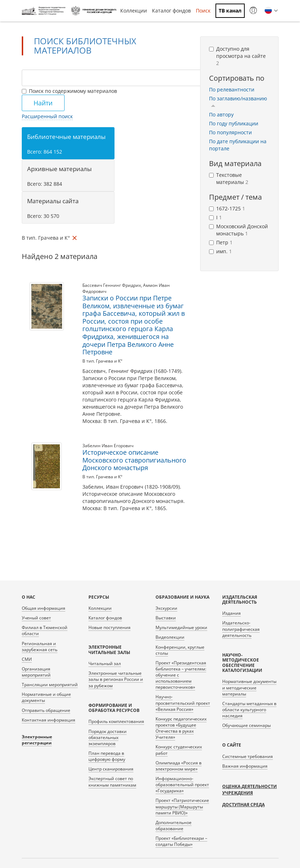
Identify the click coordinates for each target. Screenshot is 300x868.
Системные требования (248, 756)
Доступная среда (243, 805)
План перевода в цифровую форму (107, 756)
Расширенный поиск (47, 116)
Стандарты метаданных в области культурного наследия (249, 710)
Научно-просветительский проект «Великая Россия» (183, 703)
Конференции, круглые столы (180, 650)
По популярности (230, 132)
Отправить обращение (46, 710)
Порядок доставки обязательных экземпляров (108, 737)
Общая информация (44, 608)
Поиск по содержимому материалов (69, 91)
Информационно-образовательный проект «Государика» (182, 785)
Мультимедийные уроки (181, 627)
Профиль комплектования (116, 721)
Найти (43, 103)
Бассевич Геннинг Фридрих (112, 285)
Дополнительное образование (174, 825)
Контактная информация (49, 720)
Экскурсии (166, 608)
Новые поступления (110, 627)
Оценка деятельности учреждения (250, 790)
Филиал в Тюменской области (45, 630)
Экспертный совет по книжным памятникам (112, 782)
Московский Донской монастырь (238, 230)
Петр (221, 242)
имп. (220, 251)
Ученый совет (36, 618)
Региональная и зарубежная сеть (40, 647)
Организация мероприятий (36, 672)
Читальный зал (105, 664)
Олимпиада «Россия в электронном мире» (179, 766)
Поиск (203, 11)
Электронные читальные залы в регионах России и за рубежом (116, 679)
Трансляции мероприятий (50, 685)
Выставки (166, 618)
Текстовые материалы (229, 178)
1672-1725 (227, 208)
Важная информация (245, 766)
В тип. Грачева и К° (102, 361)
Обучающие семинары (246, 725)
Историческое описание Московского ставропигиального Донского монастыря (134, 460)
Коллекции (134, 11)
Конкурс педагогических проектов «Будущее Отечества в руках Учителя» (181, 728)
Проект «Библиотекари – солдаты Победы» (181, 841)
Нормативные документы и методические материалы (249, 687)
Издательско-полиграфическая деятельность (241, 629)
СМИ (27, 659)
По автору (221, 114)
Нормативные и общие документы (46, 697)
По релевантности (232, 89)
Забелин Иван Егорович (108, 446)
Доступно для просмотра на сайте (237, 56)
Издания (232, 613)
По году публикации (234, 123)
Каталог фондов (171, 11)
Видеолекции (170, 637)
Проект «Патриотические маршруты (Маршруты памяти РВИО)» (182, 806)
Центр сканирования (111, 769)
